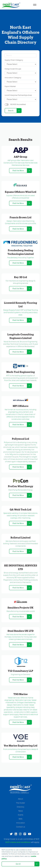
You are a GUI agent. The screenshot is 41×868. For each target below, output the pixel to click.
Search (11, 110)
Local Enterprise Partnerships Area (18, 95)
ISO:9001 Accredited (18, 105)
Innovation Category (13, 78)
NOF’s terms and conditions (18, 842)
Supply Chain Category (14, 60)
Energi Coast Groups (13, 69)
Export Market (10, 87)
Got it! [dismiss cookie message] (18, 864)
